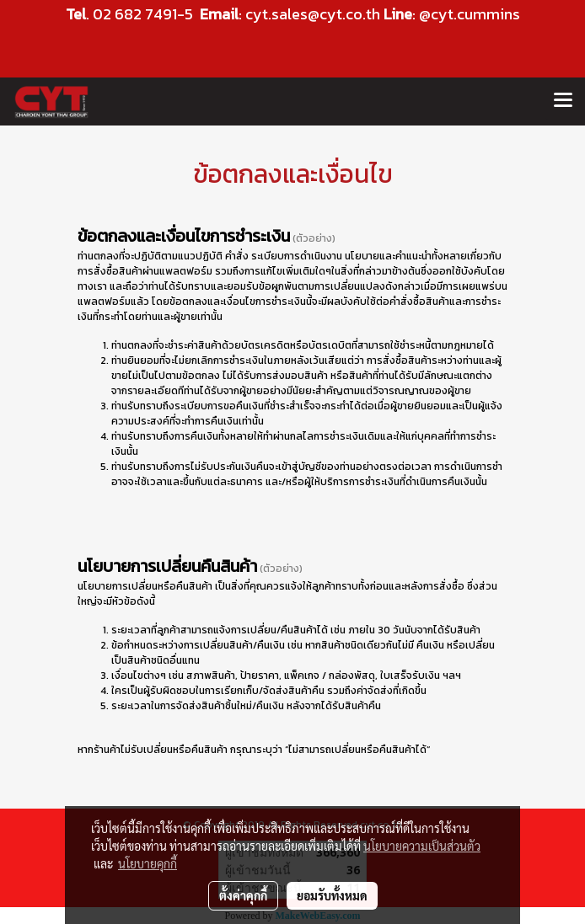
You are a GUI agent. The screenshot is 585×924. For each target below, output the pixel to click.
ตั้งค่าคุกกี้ (243, 895)
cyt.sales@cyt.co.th (313, 14)
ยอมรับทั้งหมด (332, 895)
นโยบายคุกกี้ (148, 863)
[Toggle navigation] (563, 101)
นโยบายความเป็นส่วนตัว (422, 846)
